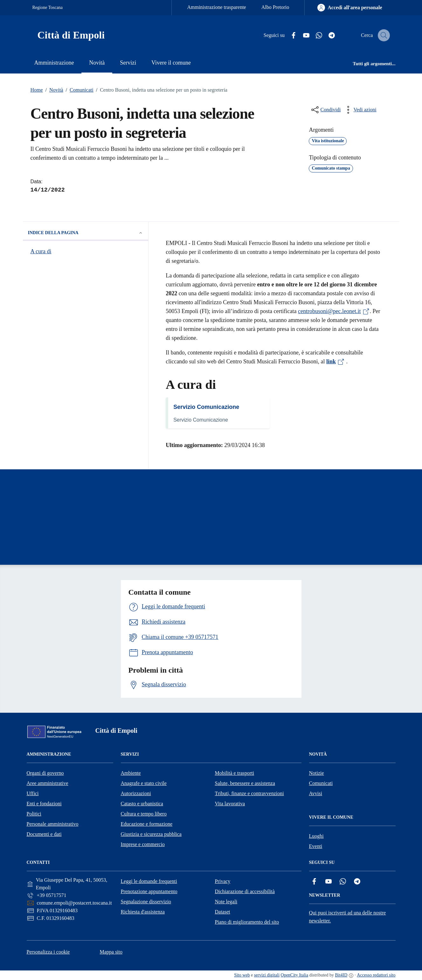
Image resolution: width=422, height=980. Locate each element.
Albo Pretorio (275, 7)
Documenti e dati (44, 834)
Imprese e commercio (143, 844)
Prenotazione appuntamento (149, 891)
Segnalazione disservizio (146, 902)
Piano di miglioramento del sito (247, 922)
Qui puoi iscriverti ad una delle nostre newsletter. (348, 917)
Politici (34, 814)
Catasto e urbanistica (142, 804)
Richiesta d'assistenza (142, 912)
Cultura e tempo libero (144, 814)
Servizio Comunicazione (206, 407)
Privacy (222, 881)
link (336, 361)
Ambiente (131, 773)
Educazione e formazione (147, 824)
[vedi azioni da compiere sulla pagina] (360, 110)
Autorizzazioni (136, 793)
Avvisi (316, 793)
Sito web (242, 975)
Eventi (316, 846)
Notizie (317, 773)
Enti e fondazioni (44, 804)
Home (37, 90)
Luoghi (316, 836)
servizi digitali (267, 975)
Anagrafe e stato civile (144, 783)
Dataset (222, 912)
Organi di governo (45, 773)
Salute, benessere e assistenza (245, 783)
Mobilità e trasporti (235, 773)
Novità (53, 90)
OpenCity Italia (295, 975)
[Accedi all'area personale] (350, 8)
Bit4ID (341, 975)
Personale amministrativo (53, 824)
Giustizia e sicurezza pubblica (151, 834)
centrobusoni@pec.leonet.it (334, 311)
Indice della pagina (86, 233)
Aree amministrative (48, 783)
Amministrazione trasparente (216, 7)
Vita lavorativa (230, 804)
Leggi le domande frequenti (149, 881)
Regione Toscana (48, 7)
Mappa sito (111, 952)
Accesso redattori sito (376, 975)
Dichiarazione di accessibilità (245, 891)
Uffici (33, 793)
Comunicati (78, 90)
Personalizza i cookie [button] (48, 952)
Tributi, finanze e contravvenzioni (249, 793)
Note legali (226, 902)
